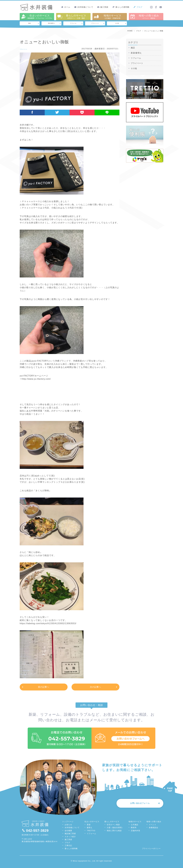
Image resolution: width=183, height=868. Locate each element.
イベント (153, 827)
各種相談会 (153, 830)
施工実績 (103, 7)
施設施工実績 (70, 836)
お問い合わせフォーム (137, 806)
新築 (89, 827)
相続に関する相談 (114, 833)
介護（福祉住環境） (115, 830)
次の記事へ (96, 688)
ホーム (66, 7)
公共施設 (135, 827)
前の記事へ (44, 688)
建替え (90, 830)
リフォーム (73, 24)
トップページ (68, 824)
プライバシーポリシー (151, 851)
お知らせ (68, 827)
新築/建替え (51, 24)
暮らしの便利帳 (121, 7)
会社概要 (68, 833)
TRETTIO (91, 833)
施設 (30, 24)
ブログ (138, 7)
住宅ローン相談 (113, 827)
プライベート (95, 24)
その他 (117, 24)
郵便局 (134, 830)
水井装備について (84, 7)
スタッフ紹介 (70, 839)
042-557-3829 (35, 833)
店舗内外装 (136, 833)
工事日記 (68, 848)
